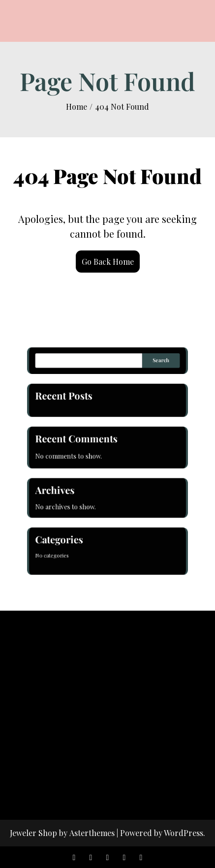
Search (155, 370)
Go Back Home (108, 262)
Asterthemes (92, 833)
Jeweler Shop (33, 833)
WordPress (184, 833)
